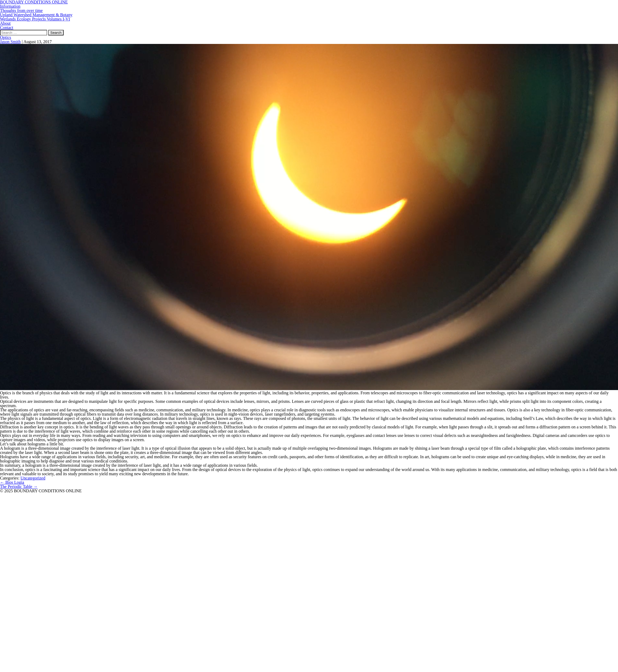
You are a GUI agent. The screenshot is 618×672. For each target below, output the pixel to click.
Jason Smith (10, 42)
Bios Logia (12, 482)
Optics (6, 37)
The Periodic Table (19, 487)
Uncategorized (33, 478)
